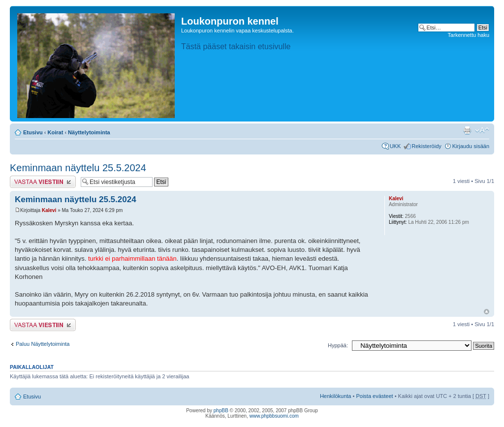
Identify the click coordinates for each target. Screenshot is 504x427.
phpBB (221, 411)
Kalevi (49, 210)
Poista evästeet (374, 396)
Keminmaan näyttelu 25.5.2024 (78, 168)
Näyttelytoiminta (89, 132)
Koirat (56, 132)
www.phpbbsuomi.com (274, 416)
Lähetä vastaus (43, 182)
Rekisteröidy (426, 146)
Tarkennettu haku (469, 35)
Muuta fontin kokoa (482, 130)
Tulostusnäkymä (467, 130)
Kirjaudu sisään (471, 146)
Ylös (487, 312)
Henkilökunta (336, 396)
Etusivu (33, 132)
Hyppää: (338, 345)
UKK (395, 146)
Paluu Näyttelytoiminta (43, 344)
